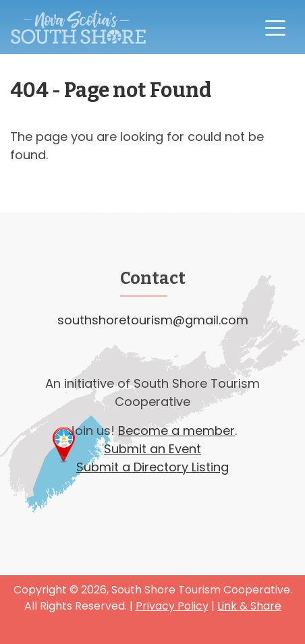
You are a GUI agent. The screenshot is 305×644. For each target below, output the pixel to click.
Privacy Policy (172, 606)
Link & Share (249, 606)
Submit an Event (152, 449)
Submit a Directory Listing (152, 467)
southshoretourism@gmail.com (153, 320)
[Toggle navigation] (275, 27)
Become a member (176, 431)
